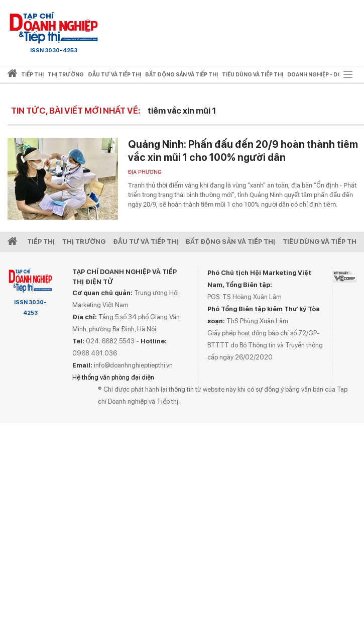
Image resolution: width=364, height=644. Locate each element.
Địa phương (145, 172)
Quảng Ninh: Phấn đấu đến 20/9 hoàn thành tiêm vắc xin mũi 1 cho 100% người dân (243, 151)
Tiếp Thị (41, 242)
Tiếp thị (32, 75)
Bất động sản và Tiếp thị (230, 242)
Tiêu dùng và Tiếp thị (321, 242)
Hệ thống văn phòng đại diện (113, 377)
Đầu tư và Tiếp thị (146, 242)
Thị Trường (84, 242)
